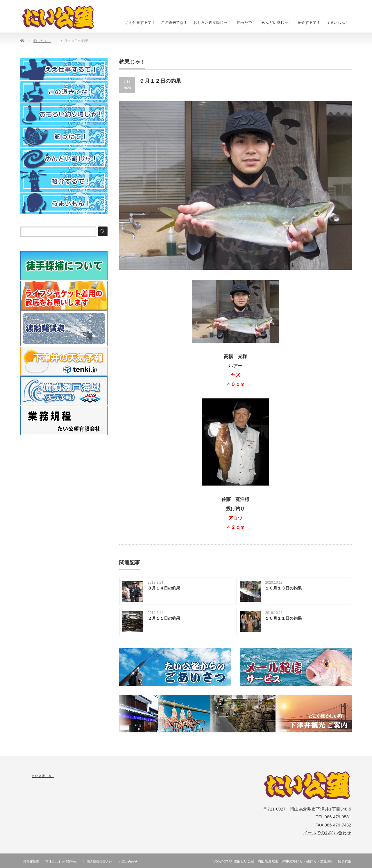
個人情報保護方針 (99, 862)
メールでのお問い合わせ (327, 833)
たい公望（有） (43, 776)
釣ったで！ (246, 23)
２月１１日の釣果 (164, 618)
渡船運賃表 (31, 862)
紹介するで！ (309, 23)
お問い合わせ (128, 862)
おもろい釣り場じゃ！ (212, 23)
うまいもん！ (337, 23)
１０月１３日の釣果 (283, 588)
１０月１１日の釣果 (283, 618)
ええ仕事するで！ (140, 23)
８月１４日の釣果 (164, 588)
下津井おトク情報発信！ (63, 862)
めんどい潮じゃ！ (277, 23)
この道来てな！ (174, 23)
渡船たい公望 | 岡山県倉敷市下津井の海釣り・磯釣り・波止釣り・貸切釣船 (293, 861)
